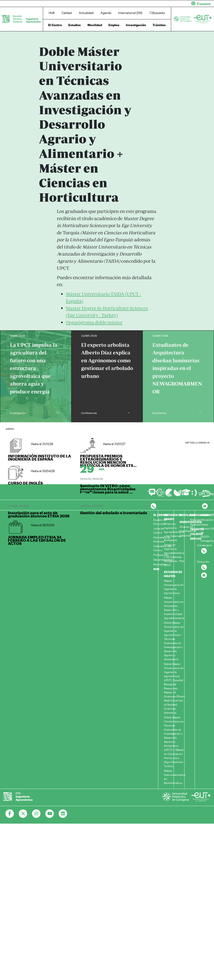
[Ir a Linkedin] (63, 814)
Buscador (157, 13)
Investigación (136, 25)
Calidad (67, 13)
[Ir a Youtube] (50, 814)
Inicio (43, 33)
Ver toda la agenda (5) (197, 443)
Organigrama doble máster (94, 322)
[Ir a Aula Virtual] (186, 494)
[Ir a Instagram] (36, 814)
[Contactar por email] (204, 575)
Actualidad (86, 13)
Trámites (159, 25)
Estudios (75, 25)
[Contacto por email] (205, 506)
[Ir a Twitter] (23, 814)
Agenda (106, 13)
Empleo (114, 25)
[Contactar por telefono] (153, 506)
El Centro (55, 25)
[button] (162, 3)
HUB (52, 13)
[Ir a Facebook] (10, 814)
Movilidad (95, 25)
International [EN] (130, 13)
